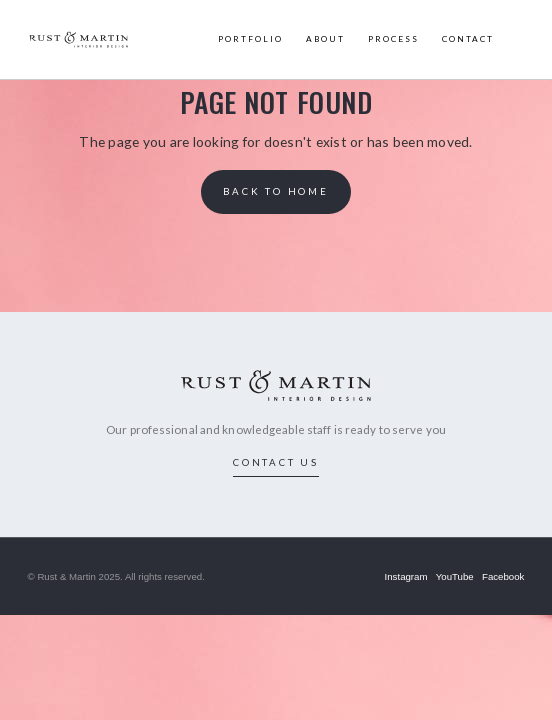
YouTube (455, 576)
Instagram (406, 576)
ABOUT (325, 39)
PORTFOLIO (250, 39)
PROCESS (393, 39)
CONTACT (468, 39)
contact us (276, 462)
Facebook (503, 576)
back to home (275, 191)
